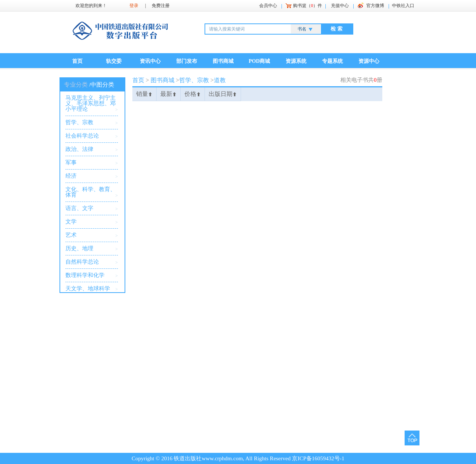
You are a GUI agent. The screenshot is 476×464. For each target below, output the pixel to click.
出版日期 (223, 94)
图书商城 (223, 61)
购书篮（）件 (308, 6)
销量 (144, 94)
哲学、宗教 (194, 80)
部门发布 (187, 61)
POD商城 (260, 61)
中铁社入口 (403, 6)
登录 (134, 6)
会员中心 (268, 6)
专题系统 (332, 61)
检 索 (337, 29)
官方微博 (375, 6)
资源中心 (369, 61)
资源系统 (296, 61)
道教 (220, 80)
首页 (77, 61)
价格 (193, 94)
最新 (168, 94)
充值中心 (340, 6)
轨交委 (114, 61)
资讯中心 (150, 61)
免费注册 (161, 6)
